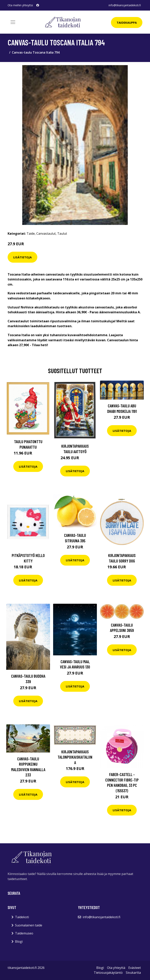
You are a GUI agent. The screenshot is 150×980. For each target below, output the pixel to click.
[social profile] (38, 5)
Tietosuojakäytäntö (108, 973)
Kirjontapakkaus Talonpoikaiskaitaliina (75, 757)
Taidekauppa (127, 22)
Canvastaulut (46, 234)
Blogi (19, 941)
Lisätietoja (22, 257)
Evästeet (135, 968)
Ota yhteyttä (116, 968)
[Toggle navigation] (13, 22)
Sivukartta (133, 973)
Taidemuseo (24, 933)
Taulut (62, 234)
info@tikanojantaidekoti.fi (125, 5)
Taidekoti (22, 917)
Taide (31, 234)
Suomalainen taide (29, 925)
